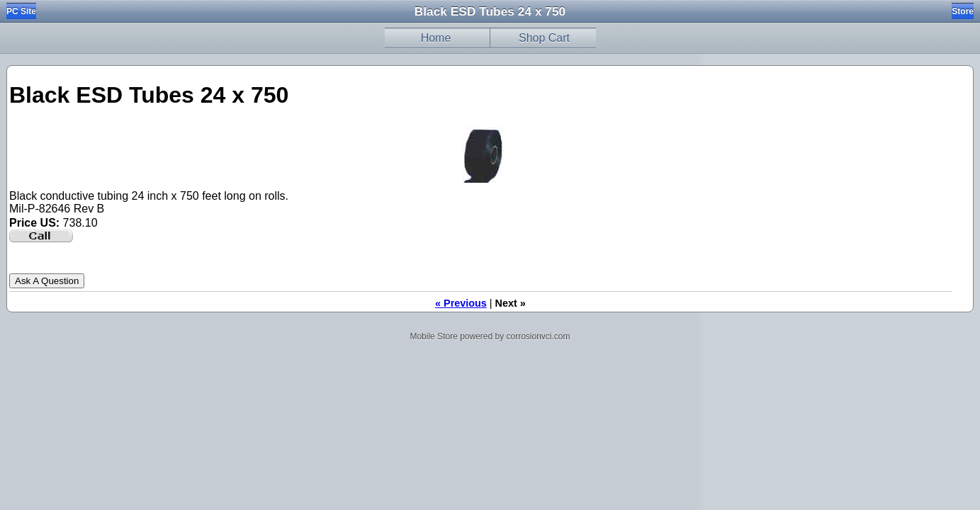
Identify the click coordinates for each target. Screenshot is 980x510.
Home (436, 38)
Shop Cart (544, 38)
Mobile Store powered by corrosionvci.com (490, 336)
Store (963, 11)
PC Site (21, 11)
